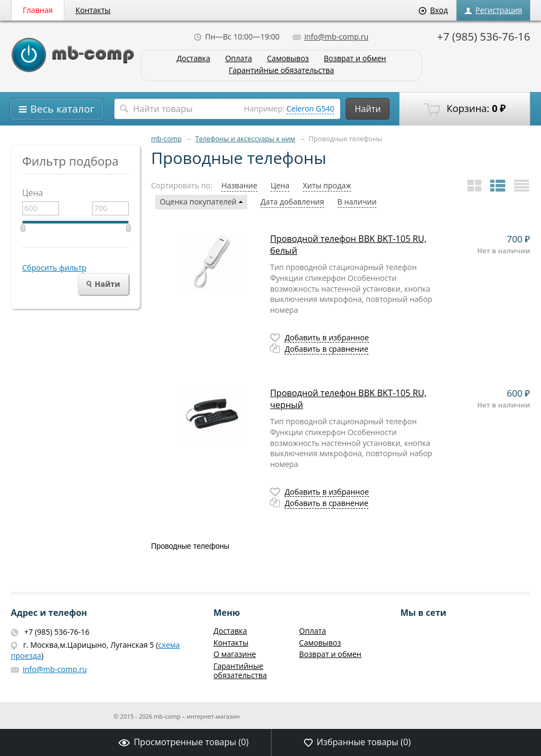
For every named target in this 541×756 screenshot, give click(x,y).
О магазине (235, 654)
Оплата (239, 59)
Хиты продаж (327, 185)
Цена (280, 185)
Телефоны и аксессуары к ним (245, 139)
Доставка (193, 59)
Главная (38, 10)
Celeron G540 (310, 109)
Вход (433, 10)
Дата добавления (292, 202)
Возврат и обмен (355, 59)
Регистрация (493, 10)
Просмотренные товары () (183, 742)
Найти (368, 109)
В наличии (357, 202)
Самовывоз (288, 59)
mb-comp (166, 139)
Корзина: (465, 109)
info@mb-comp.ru (331, 37)
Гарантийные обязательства (282, 71)
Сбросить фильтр (54, 268)
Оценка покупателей (201, 202)
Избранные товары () (357, 742)
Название (239, 185)
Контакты (93, 10)
